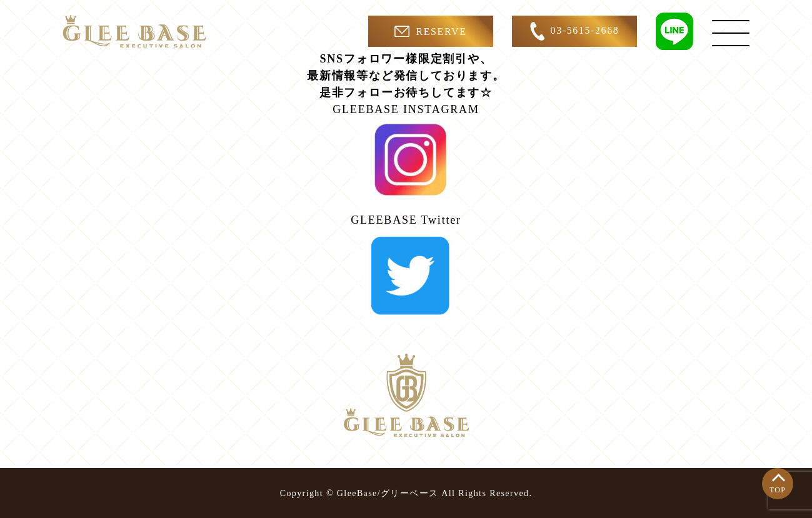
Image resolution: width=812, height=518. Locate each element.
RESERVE (430, 31)
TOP (778, 490)
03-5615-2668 (575, 31)
